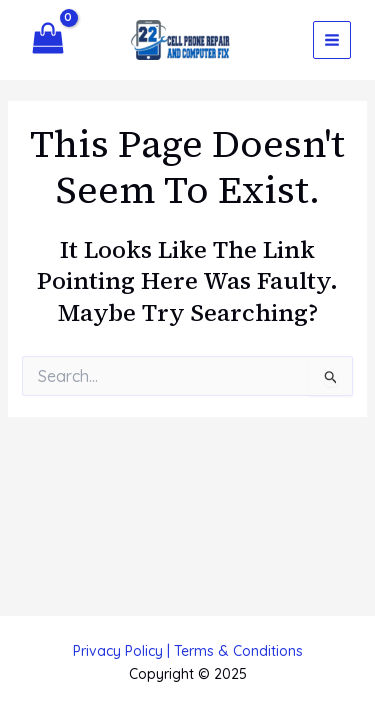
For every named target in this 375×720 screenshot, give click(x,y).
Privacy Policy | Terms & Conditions (188, 651)
